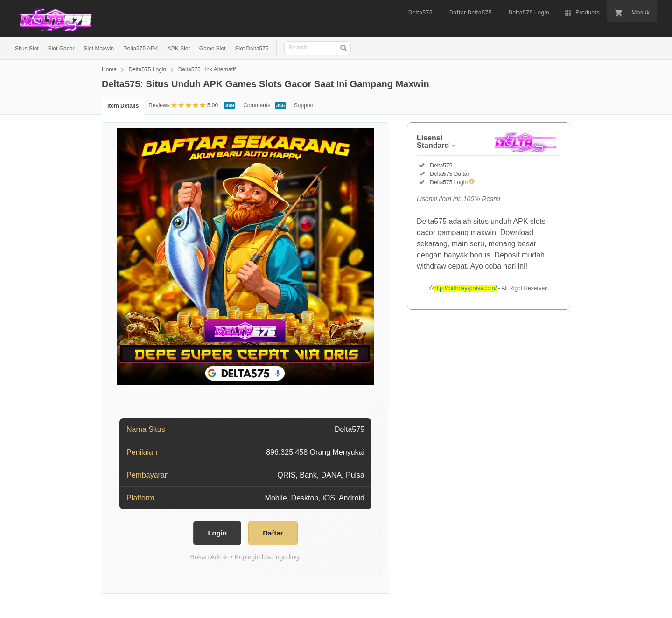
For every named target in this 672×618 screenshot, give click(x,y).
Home (109, 69)
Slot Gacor (61, 49)
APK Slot (179, 49)
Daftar (273, 533)
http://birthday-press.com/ (465, 288)
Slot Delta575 (252, 49)
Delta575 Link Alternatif (207, 69)
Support (304, 105)
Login (217, 533)
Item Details (123, 106)
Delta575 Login (147, 69)
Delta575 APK (141, 49)
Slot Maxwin (99, 49)
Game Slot (213, 49)
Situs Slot (27, 49)
